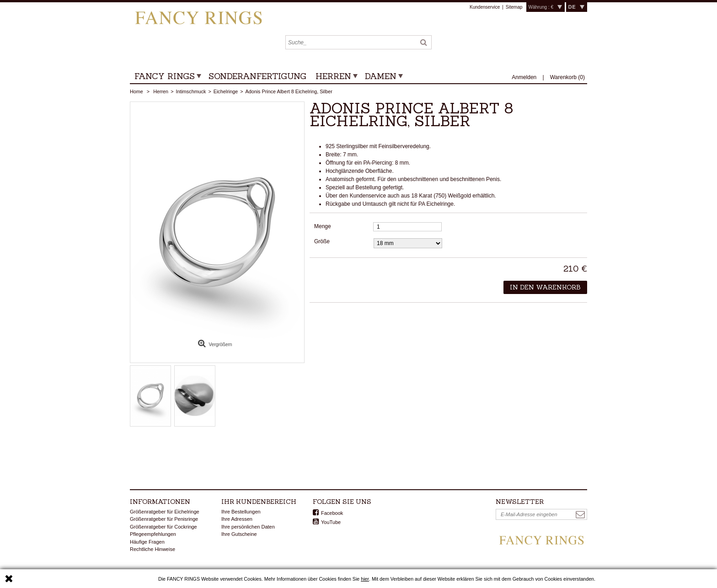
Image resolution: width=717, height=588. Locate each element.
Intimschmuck (191, 91)
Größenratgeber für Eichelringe (165, 512)
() (567, 77)
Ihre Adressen (237, 519)
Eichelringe (226, 91)
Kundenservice (485, 7)
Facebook (332, 513)
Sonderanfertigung (257, 76)
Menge (323, 226)
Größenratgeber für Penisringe (164, 519)
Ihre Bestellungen (241, 512)
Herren (333, 76)
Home (136, 91)
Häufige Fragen (147, 542)
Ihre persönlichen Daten (248, 527)
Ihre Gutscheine (239, 534)
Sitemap (514, 7)
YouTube (331, 522)
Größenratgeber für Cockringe (163, 527)
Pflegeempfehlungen (153, 534)
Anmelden (525, 77)
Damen (381, 76)
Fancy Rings (165, 76)
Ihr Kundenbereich (259, 502)
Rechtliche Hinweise (152, 549)
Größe (323, 241)
